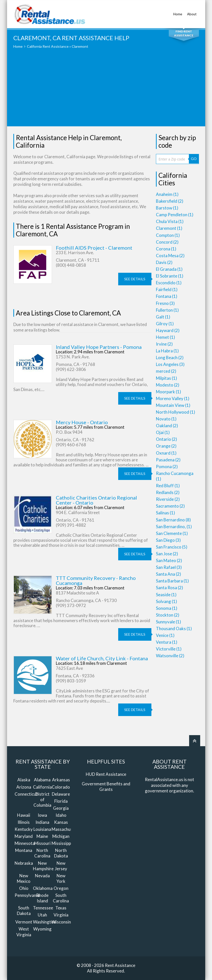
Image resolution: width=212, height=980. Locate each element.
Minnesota (25, 843)
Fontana (167, 296)
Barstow (167, 208)
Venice (165, 635)
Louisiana (42, 829)
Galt (163, 317)
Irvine (164, 344)
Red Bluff (168, 486)
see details (135, 279)
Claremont (169, 228)
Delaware (61, 794)
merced (166, 371)
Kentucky (24, 829)
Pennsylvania (27, 895)
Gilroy (165, 324)
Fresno (165, 303)
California (42, 787)
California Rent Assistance (48, 46)
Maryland (24, 836)
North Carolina (42, 853)
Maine (42, 836)
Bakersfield (170, 201)
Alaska (24, 780)
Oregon (61, 888)
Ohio (24, 888)
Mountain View (173, 405)
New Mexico (24, 878)
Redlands (168, 492)
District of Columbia (42, 800)
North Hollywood (176, 412)
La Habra (167, 351)
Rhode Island (42, 898)
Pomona (167, 467)
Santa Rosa (169, 588)
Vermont (24, 922)
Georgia (61, 808)
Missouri (42, 843)
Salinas (165, 513)
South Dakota (24, 911)
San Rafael (169, 567)
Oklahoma (43, 888)
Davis (164, 262)
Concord (167, 242)
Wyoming (42, 929)
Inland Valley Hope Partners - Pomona (99, 347)
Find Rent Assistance (184, 33)
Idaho (61, 815)
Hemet (165, 337)
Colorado (61, 787)
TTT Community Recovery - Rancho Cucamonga (96, 580)
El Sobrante (170, 276)
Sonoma (167, 608)
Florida (61, 801)
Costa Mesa (170, 256)
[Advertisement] (106, 91)
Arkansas (61, 780)
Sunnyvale (168, 622)
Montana (24, 850)
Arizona (24, 787)
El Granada (169, 269)
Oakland (167, 426)
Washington (44, 922)
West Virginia (24, 932)
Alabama (42, 780)
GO (194, 159)
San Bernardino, (174, 527)
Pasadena (168, 460)
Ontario (166, 439)
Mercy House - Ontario (82, 422)
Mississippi (62, 843)
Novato (166, 419)
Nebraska (24, 863)
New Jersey (61, 866)
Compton (168, 235)
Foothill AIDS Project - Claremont (94, 248)
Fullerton (167, 310)
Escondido (169, 283)
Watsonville (170, 656)
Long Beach (170, 358)
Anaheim (167, 194)
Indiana (42, 822)
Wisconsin (61, 922)
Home (178, 11)
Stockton (168, 615)
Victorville (169, 649)
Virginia (61, 915)
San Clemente (172, 533)
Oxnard (166, 453)
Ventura (167, 642)
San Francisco (172, 547)
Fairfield (167, 289)
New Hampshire (43, 866)
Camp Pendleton (175, 215)
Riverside (168, 499)
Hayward (168, 330)
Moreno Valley (173, 398)
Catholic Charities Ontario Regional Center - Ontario (96, 500)
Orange (166, 446)
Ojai (163, 432)
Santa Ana (168, 574)
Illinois (24, 822)
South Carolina (61, 898)
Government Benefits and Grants (106, 786)
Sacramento (170, 506)
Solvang (166, 601)
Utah (42, 915)
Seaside (166, 595)
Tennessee (43, 908)
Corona (166, 249)
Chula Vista (170, 221)
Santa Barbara (172, 581)
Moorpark (168, 392)
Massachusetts (66, 829)
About (192, 11)
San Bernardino (173, 520)
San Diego (168, 540)
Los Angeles (170, 364)
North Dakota (61, 853)
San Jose (167, 554)
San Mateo (169, 560)
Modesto (168, 385)
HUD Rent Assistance (106, 774)
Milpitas (166, 378)
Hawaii (24, 815)
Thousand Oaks (174, 629)
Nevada (42, 876)
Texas (61, 908)
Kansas (61, 822)
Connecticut (26, 794)
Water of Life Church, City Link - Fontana (102, 658)
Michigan (61, 836)
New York (61, 878)
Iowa (42, 815)
